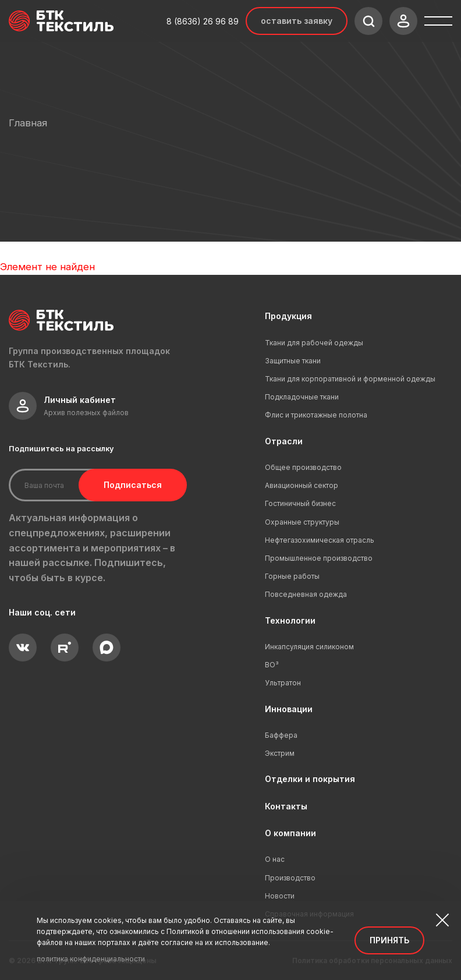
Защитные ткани (293, 361)
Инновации (289, 709)
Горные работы (292, 576)
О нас (275, 859)
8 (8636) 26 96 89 (203, 21)
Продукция (288, 316)
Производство (290, 878)
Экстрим (280, 753)
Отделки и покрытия (310, 779)
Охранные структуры (302, 522)
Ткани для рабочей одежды (314, 343)
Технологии (290, 620)
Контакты (286, 806)
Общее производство (303, 467)
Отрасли (284, 441)
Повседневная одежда (306, 594)
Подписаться (133, 485)
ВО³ (272, 665)
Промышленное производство (319, 558)
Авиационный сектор (302, 485)
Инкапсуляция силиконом (309, 647)
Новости (280, 896)
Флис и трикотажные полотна (316, 415)
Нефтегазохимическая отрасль (320, 540)
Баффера (281, 735)
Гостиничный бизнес (300, 503)
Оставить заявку (297, 21)
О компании (290, 833)
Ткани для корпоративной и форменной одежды (350, 379)
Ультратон (283, 683)
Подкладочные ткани (302, 397)
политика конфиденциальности (91, 959)
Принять (389, 940)
